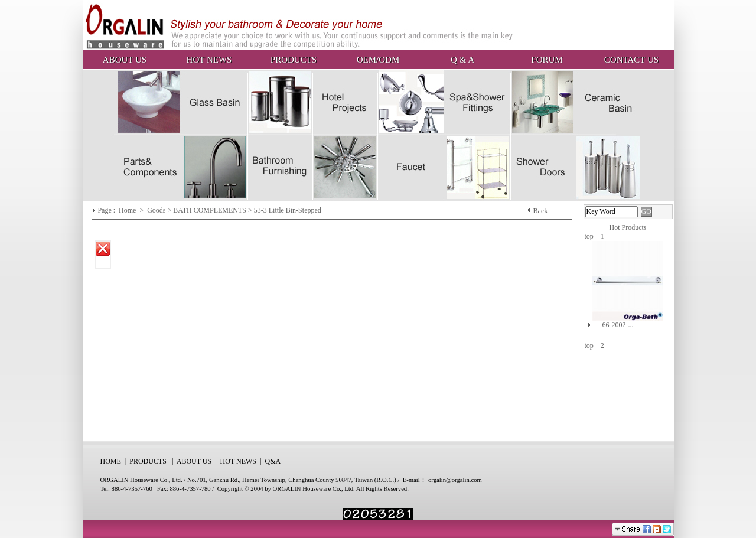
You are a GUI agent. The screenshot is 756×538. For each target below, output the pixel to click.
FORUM (547, 60)
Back (541, 211)
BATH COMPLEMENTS (210, 210)
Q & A (462, 60)
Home (128, 210)
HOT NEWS (209, 60)
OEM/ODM (378, 60)
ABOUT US (125, 60)
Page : (107, 210)
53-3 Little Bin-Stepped (288, 210)
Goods (157, 210)
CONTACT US (631, 60)
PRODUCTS (294, 60)
